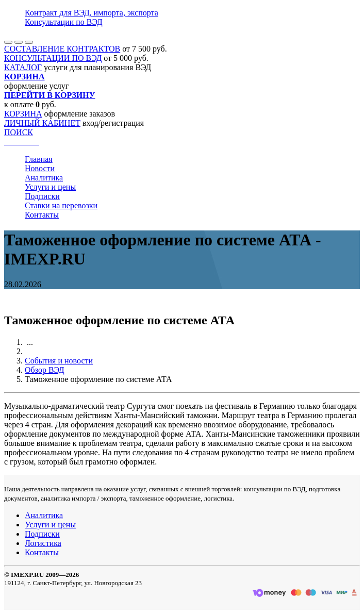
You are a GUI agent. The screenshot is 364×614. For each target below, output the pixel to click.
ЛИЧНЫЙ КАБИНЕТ (42, 123)
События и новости (59, 361)
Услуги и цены (50, 187)
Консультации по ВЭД (64, 22)
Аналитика (44, 178)
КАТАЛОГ (23, 67)
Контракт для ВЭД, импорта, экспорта (92, 13)
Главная (39, 159)
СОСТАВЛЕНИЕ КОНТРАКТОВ (62, 49)
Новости (40, 168)
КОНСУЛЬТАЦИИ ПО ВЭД (53, 58)
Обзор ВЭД (45, 370)
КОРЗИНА (23, 114)
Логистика (43, 543)
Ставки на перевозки (61, 205)
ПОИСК (19, 132)
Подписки (42, 196)
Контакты (42, 215)
